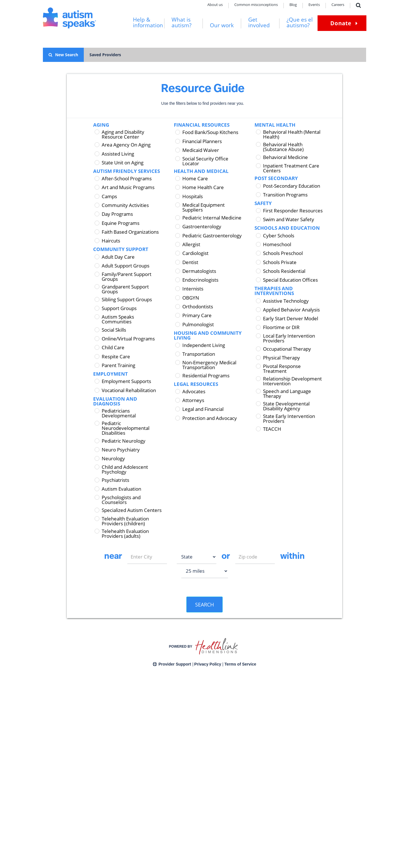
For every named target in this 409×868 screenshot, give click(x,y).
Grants (148, 857)
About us (215, 5)
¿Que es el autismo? (300, 23)
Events (314, 5)
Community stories (58, 816)
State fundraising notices (152, 793)
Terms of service (105, 857)
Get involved (259, 23)
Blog (293, 5)
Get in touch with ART (215, 818)
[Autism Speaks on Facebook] (299, 841)
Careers (338, 5)
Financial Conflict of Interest (154, 801)
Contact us (51, 857)
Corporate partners (147, 785)
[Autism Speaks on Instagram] (311, 841)
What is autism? (181, 23)
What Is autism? (55, 785)
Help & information (148, 23)
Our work (222, 25)
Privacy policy (76, 857)
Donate (341, 23)
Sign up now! (313, 815)
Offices (101, 793)
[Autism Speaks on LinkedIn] (324, 841)
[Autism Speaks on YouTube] (336, 841)
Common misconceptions (256, 5)
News (100, 808)
